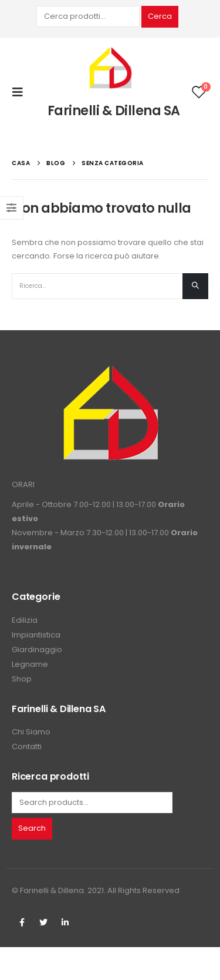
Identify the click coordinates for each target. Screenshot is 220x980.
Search (32, 828)
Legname (30, 664)
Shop (22, 679)
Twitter (43, 922)
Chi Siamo (31, 732)
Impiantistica (36, 635)
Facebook (22, 922)
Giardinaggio (37, 650)
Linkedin (65, 922)
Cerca (160, 16)
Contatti (27, 746)
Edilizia (25, 620)
